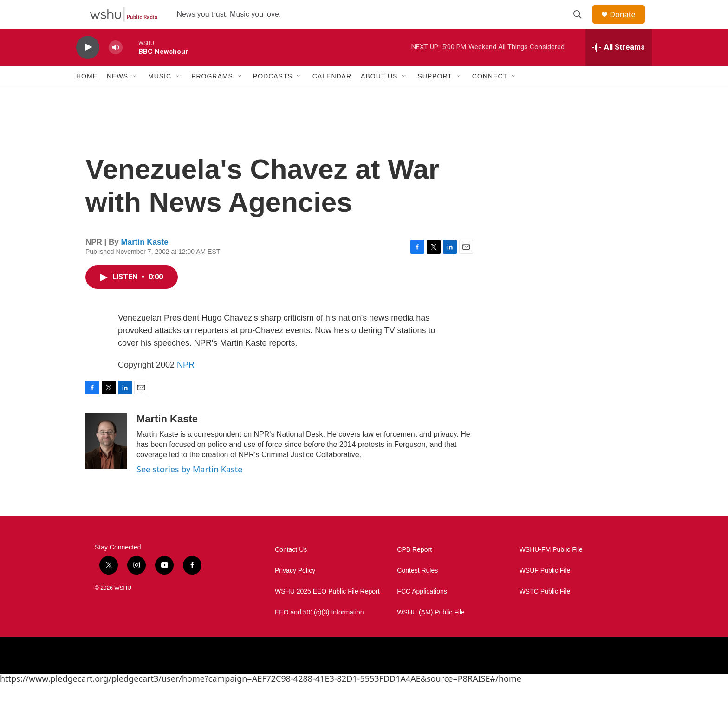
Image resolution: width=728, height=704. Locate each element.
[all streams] (619, 67)
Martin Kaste (145, 262)
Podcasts (273, 97)
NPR (186, 385)
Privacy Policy (295, 591)
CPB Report (414, 570)
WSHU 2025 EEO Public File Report (327, 611)
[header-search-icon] (582, 25)
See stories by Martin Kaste (189, 489)
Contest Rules (417, 591)
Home (87, 97)
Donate (628, 24)
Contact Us (291, 570)
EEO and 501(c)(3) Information (319, 632)
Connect (490, 97)
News (117, 97)
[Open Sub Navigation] (135, 97)
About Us (379, 97)
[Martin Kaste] (106, 461)
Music (160, 97)
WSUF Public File (545, 591)
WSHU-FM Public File (551, 570)
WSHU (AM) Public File (431, 632)
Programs (212, 97)
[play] (88, 68)
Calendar (332, 97)
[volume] (116, 68)
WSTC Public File (545, 611)
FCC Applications (422, 611)
